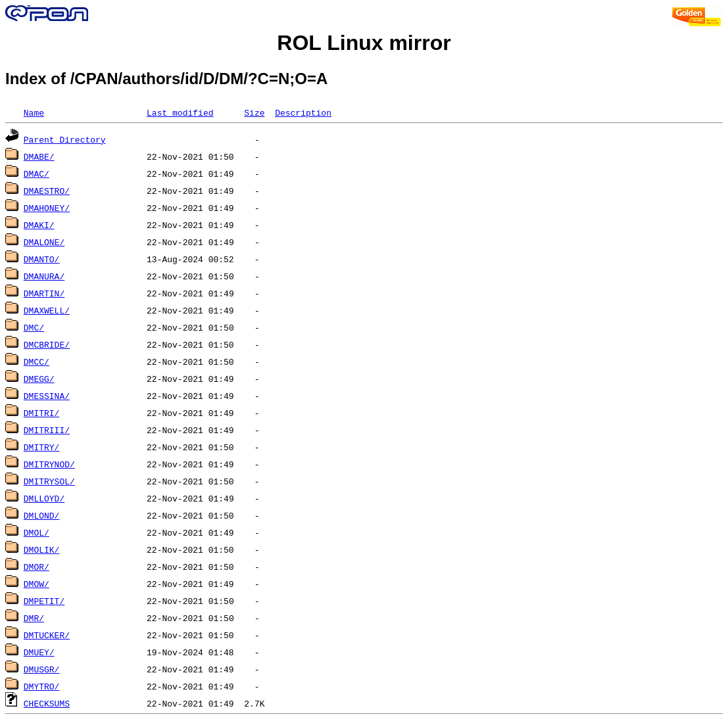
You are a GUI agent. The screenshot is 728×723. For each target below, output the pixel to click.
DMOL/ (36, 532)
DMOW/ (36, 584)
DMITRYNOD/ (49, 464)
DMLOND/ (42, 515)
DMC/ (34, 327)
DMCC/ (36, 361)
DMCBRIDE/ (47, 344)
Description (303, 112)
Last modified (180, 112)
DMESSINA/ (47, 396)
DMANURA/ (44, 276)
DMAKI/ (39, 225)
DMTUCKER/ (47, 635)
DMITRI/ (42, 413)
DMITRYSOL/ (49, 481)
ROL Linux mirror (364, 43)
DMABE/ (39, 156)
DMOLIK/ (42, 549)
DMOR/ (36, 567)
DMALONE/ (44, 242)
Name (34, 112)
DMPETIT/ (44, 601)
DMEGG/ (39, 379)
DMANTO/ (42, 259)
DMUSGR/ (42, 669)
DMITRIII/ (47, 430)
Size (254, 112)
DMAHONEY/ (47, 208)
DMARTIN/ (44, 293)
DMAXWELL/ (47, 310)
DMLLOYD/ (44, 498)
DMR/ (34, 618)
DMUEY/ (39, 652)
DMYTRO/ (42, 686)
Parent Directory (65, 139)
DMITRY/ (42, 447)
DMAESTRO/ (47, 191)
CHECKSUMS (47, 703)
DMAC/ (36, 174)
